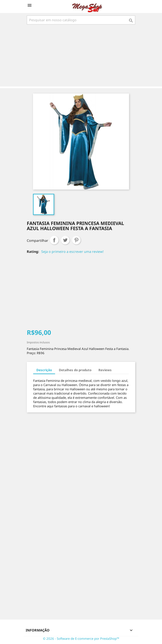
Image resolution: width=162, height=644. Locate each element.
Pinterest (76, 240)
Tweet (65, 240)
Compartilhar (54, 240)
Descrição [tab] (44, 370)
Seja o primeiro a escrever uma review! (72, 252)
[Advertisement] (82, 56)
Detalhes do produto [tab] (75, 370)
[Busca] (81, 20)
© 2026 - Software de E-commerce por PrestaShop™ (81, 638)
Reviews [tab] (105, 370)
